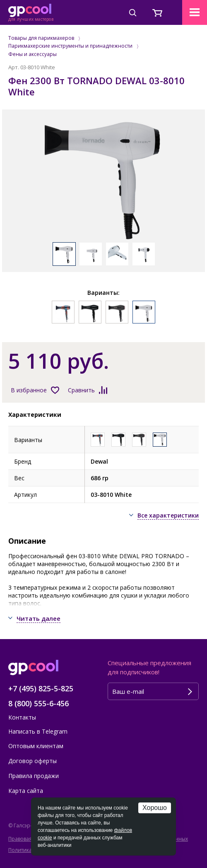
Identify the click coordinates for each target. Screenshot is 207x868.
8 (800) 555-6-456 (39, 703)
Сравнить (81, 390)
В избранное (29, 390)
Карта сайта (26, 791)
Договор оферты (32, 761)
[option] (103, 180)
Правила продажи (34, 776)
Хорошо (155, 808)
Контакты (22, 717)
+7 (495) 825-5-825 (41, 688)
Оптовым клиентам (36, 746)
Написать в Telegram (38, 731)
